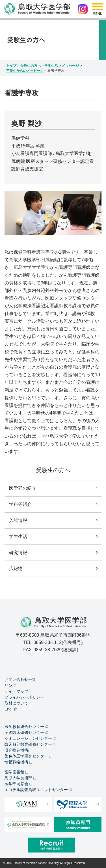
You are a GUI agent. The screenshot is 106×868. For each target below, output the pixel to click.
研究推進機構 (18, 750)
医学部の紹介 (23, 488)
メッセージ (70, 66)
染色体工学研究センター (28, 756)
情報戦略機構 (18, 762)
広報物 (16, 569)
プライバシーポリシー (24, 697)
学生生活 (51, 66)
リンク (10, 685)
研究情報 (18, 553)
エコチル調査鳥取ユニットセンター (38, 790)
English (11, 709)
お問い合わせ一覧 (20, 679)
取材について (16, 703)
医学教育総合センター (26, 727)
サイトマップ (16, 691)
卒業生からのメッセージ (25, 71)
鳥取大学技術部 (20, 778)
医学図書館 (16, 772)
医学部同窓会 (18, 784)
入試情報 (18, 520)
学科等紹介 (20, 504)
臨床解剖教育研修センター (30, 744)
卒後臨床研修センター (26, 732)
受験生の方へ (31, 66)
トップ (11, 66)
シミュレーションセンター (30, 738)
